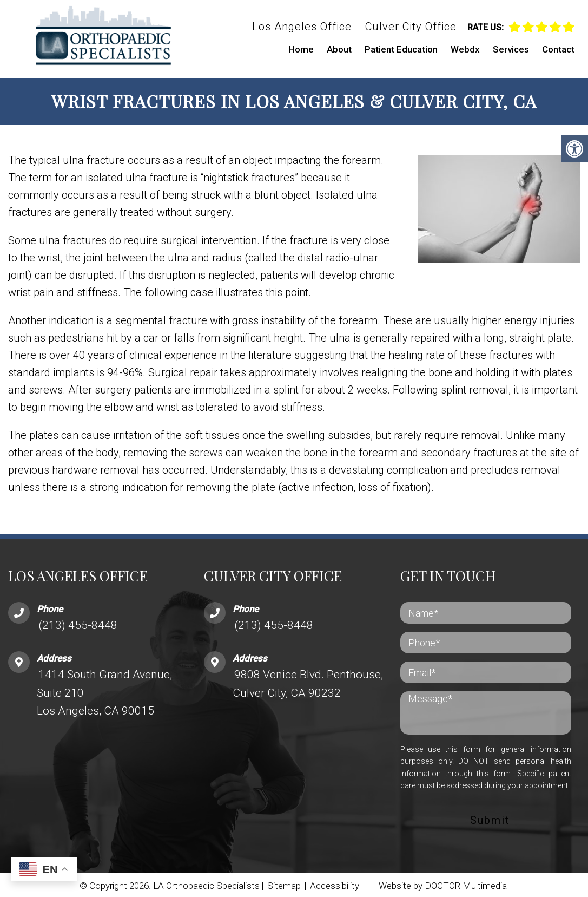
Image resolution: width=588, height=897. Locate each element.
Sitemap (284, 884)
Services (511, 49)
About (339, 49)
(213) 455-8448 (78, 623)
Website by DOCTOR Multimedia (443, 884)
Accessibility (335, 884)
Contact (558, 49)
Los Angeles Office (302, 27)
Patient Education (401, 49)
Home (301, 49)
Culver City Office (411, 27)
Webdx (465, 49)
